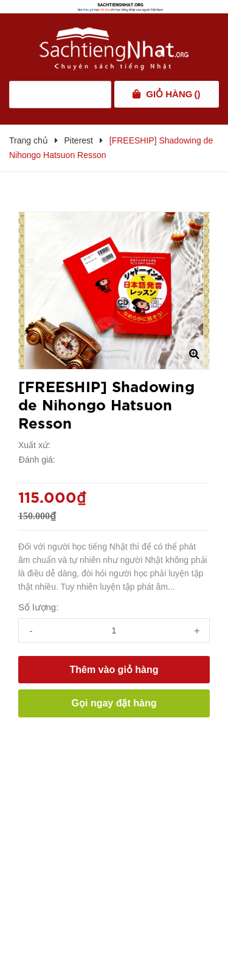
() (173, 94)
